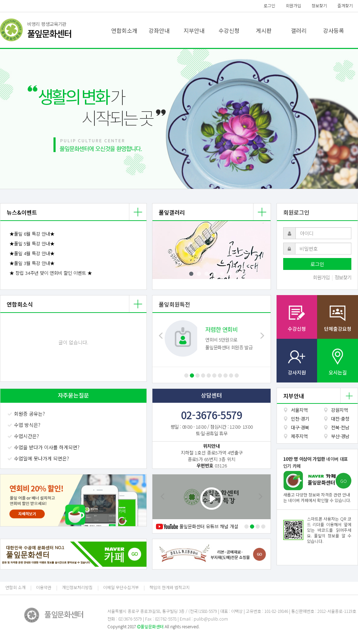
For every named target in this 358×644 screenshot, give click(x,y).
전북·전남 (340, 427)
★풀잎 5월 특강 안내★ (32, 244)
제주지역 (299, 436)
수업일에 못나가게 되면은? (39, 458)
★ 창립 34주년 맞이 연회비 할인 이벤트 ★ (51, 273)
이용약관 (44, 587)
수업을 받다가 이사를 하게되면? (44, 447)
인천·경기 (300, 419)
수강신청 (229, 30)
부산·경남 (340, 436)
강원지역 (339, 410)
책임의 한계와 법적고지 (170, 587)
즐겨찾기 (345, 5)
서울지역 (299, 410)
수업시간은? (24, 436)
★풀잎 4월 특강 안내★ (32, 253)
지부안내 (194, 30)
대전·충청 (340, 419)
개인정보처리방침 (77, 587)
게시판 (264, 30)
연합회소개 (124, 30)
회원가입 (293, 5)
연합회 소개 (15, 587)
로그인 (269, 5)
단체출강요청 (338, 329)
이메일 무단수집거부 (121, 587)
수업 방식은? (24, 425)
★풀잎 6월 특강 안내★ (32, 234)
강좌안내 (159, 30)
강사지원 (297, 372)
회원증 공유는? (27, 414)
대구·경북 (300, 427)
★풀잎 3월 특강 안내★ (32, 263)
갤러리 (299, 30)
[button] (27, 119)
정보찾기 (319, 5)
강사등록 (334, 30)
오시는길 (338, 372)
